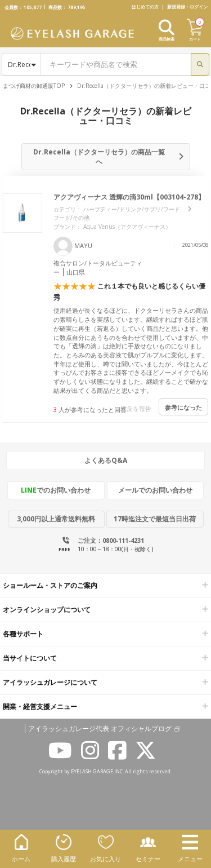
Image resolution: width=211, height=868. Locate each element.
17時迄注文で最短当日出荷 (155, 519)
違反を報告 (136, 408)
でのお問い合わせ (56, 490)
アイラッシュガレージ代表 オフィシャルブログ (100, 729)
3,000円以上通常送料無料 (56, 519)
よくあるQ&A (106, 460)
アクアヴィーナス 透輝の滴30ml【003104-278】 (129, 197)
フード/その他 (71, 218)
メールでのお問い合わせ (155, 490)
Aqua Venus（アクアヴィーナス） (127, 227)
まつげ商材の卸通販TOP (34, 86)
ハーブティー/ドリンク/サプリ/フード (132, 209)
